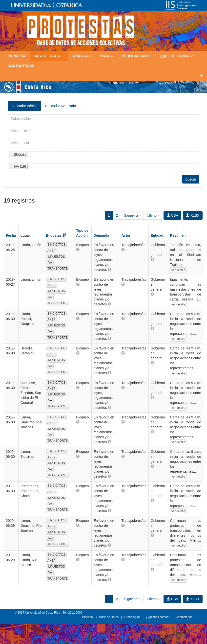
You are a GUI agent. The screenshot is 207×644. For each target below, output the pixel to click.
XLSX (193, 215)
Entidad (157, 235)
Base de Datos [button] (49, 56)
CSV (173, 215)
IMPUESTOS (56, 257)
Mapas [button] (107, 56)
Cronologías (132, 617)
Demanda (101, 235)
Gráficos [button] (82, 56)
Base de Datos (109, 617)
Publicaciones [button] (137, 56)
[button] (78, 250)
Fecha (11, 235)
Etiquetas (56, 235)
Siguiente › (132, 215)
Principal (17, 56)
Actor (126, 235)
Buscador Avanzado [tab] (61, 106)
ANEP (52, 251)
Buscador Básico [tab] (24, 106)
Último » (153, 215)
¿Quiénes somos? (177, 56)
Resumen (178, 235)
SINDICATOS (56, 245)
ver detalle (178, 270)
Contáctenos (21, 66)
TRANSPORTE (58, 269)
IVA (50, 263)
